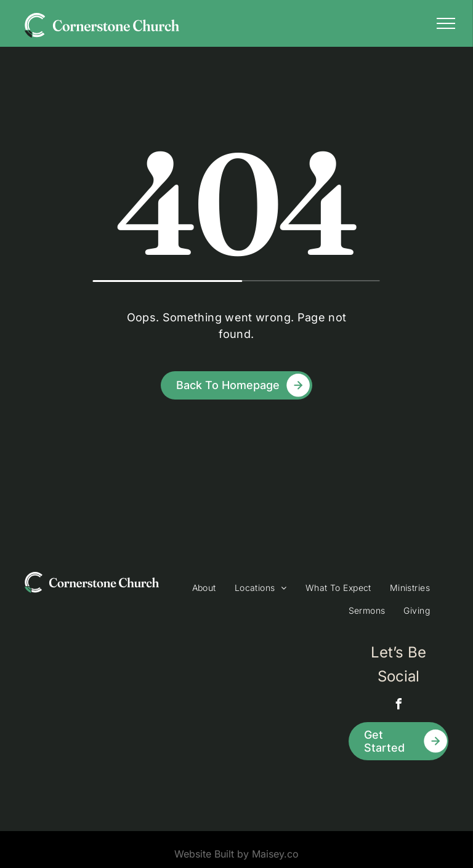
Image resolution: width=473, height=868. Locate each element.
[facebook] (398, 706)
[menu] (446, 23)
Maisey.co (275, 854)
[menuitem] (204, 588)
